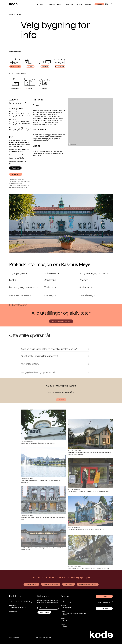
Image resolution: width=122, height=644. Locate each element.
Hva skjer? (40, 4)
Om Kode (104, 596)
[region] (90, 122)
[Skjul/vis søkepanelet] (111, 4)
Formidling (69, 4)
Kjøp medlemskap (104, 602)
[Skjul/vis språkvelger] (106, 4)
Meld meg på (44, 612)
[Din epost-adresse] (48, 608)
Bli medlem (89, 4)
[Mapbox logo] (72, 144)
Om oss (79, 4)
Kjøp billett (99, 4)
